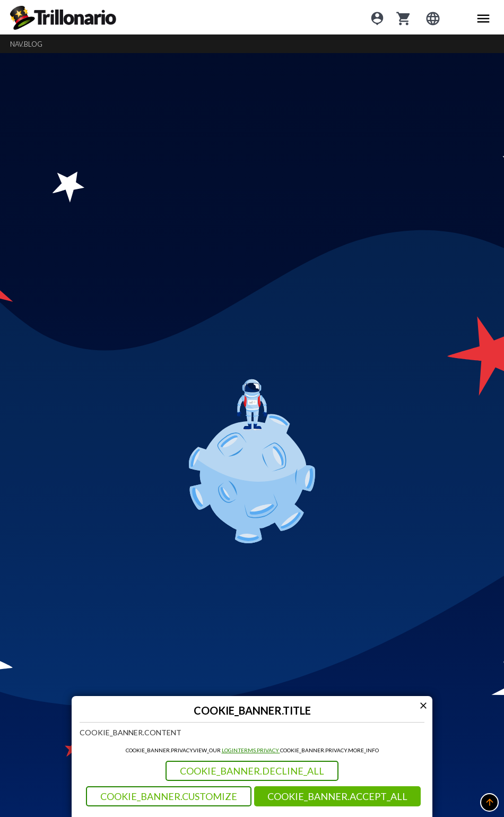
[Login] (377, 18)
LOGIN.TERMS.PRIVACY (251, 750)
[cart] (404, 18)
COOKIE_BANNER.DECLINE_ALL (252, 771)
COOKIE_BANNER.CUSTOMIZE (169, 796)
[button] (489, 802)
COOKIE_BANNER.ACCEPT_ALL (337, 796)
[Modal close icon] (423, 705)
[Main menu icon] (483, 18)
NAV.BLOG (26, 44)
